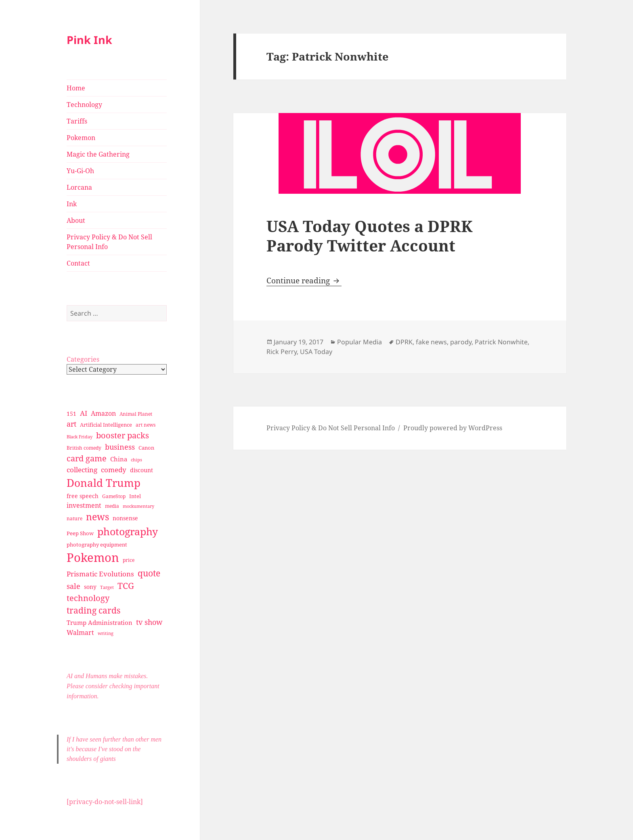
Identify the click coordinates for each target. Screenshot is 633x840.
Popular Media (359, 342)
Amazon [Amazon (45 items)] (103, 413)
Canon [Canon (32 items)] (146, 448)
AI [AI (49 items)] (84, 413)
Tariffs (77, 121)
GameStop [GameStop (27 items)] (114, 496)
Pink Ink (89, 40)
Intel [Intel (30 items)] (135, 496)
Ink (72, 204)
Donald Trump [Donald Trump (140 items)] (104, 483)
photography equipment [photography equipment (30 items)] (97, 545)
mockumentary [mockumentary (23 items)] (138, 506)
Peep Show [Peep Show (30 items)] (80, 533)
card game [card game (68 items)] (87, 458)
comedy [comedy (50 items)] (114, 470)
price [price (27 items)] (129, 560)
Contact (78, 263)
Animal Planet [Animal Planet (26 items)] (136, 414)
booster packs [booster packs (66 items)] (123, 435)
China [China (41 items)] (119, 459)
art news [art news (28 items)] (146, 425)
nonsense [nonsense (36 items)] (125, 518)
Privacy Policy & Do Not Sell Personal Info (109, 242)
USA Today (316, 352)
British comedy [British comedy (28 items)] (84, 448)
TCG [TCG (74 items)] (126, 586)
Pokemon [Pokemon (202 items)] (93, 557)
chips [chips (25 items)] (136, 460)
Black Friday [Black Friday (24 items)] (80, 437)
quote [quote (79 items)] (149, 573)
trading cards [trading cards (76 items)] (93, 610)
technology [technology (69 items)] (88, 598)
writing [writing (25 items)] (106, 633)
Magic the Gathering (98, 154)
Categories (83, 359)
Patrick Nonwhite (501, 342)
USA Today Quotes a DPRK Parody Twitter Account (370, 236)
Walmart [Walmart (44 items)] (80, 633)
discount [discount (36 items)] (141, 470)
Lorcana (79, 187)
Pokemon (81, 138)
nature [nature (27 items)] (74, 518)
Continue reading (304, 281)
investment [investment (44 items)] (84, 505)
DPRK (404, 342)
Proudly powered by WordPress (453, 428)
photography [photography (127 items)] (128, 531)
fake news (431, 342)
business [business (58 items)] (120, 447)
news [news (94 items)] (97, 517)
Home (76, 88)
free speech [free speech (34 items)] (83, 496)
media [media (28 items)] (112, 506)
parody (461, 342)
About (76, 220)
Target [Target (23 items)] (107, 587)
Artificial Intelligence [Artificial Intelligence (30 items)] (106, 425)
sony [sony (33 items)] (90, 587)
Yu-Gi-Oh (80, 171)
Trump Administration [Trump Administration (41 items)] (100, 622)
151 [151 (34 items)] (71, 414)
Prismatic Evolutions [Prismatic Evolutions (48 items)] (100, 574)
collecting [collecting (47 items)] (82, 470)
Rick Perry (282, 352)
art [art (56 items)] (71, 424)
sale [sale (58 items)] (73, 586)
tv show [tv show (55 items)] (149, 622)
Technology (84, 105)
